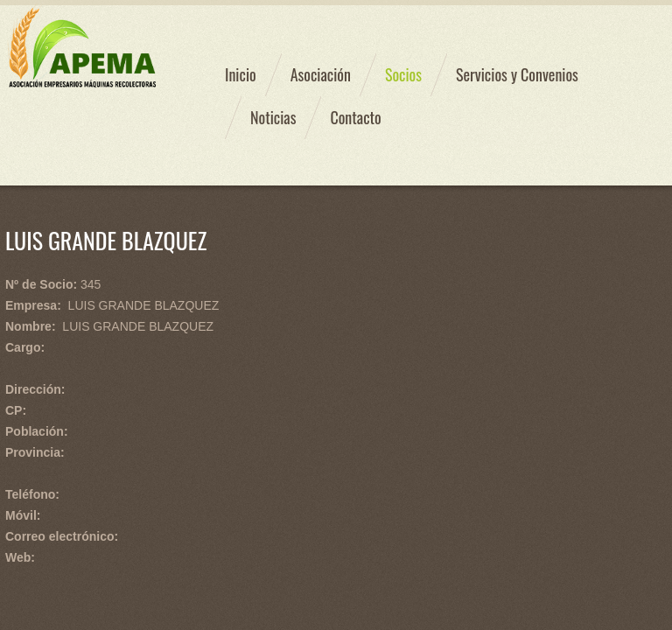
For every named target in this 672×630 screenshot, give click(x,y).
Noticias (273, 117)
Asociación (321, 74)
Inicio (241, 74)
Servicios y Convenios (517, 74)
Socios (403, 74)
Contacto (355, 117)
